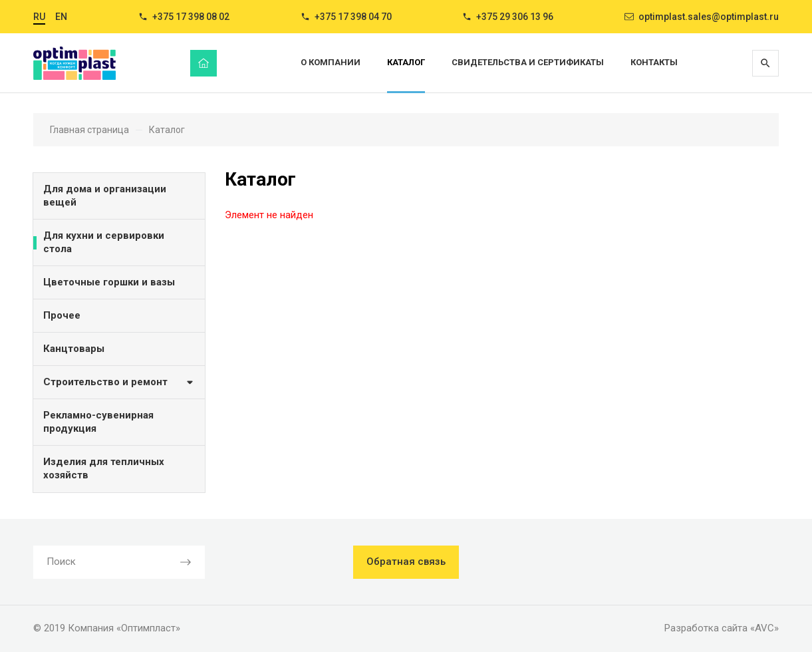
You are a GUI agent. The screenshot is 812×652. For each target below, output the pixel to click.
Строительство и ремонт (119, 382)
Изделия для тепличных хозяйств (104, 468)
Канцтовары (74, 349)
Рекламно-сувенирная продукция (98, 422)
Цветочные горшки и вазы (109, 282)
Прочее (62, 315)
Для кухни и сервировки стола (104, 242)
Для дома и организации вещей (105, 196)
